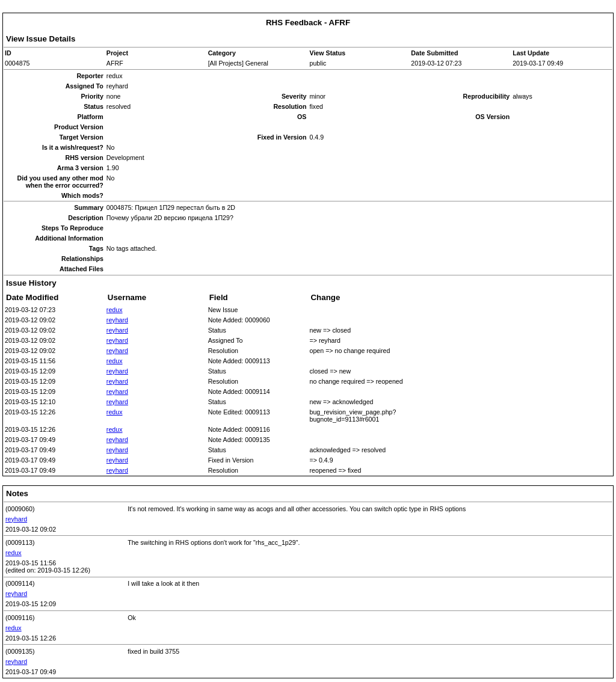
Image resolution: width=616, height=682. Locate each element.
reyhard (117, 320)
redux (115, 310)
